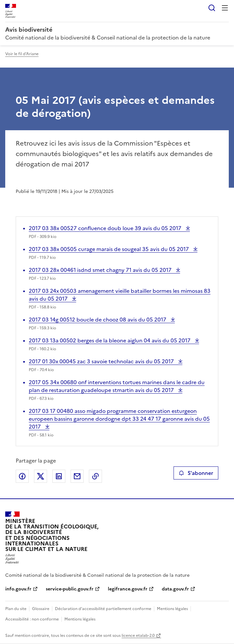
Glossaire (41, 609)
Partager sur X (41, 476)
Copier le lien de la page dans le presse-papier (95, 476)
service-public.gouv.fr (70, 589)
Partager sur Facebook (22, 476)
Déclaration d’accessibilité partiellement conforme (103, 609)
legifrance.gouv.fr (128, 589)
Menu (225, 8)
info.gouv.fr (18, 589)
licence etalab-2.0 (138, 636)
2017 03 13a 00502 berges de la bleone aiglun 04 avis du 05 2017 (110, 340)
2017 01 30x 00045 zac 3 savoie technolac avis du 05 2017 (102, 361)
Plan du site (16, 609)
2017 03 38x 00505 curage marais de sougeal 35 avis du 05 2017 (109, 249)
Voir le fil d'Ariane (22, 54)
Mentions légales (172, 609)
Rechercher (212, 8)
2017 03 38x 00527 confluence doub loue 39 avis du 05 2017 (106, 228)
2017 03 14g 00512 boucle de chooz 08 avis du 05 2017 (98, 320)
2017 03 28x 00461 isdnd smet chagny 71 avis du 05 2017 (101, 270)
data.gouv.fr (175, 589)
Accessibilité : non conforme (32, 619)
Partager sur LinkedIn (59, 476)
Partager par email (77, 476)
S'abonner (196, 473)
